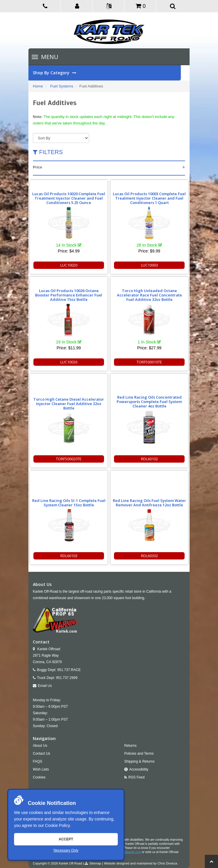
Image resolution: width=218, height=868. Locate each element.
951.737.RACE (69, 670)
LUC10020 (69, 265)
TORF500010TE (149, 362)
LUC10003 (149, 265)
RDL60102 (149, 459)
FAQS (38, 761)
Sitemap (95, 863)
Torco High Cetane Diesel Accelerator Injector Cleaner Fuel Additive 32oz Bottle (69, 404)
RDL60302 (149, 556)
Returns (130, 746)
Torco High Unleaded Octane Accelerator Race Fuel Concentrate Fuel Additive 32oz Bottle (149, 295)
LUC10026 (69, 362)
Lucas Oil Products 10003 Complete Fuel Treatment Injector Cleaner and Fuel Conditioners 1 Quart (149, 198)
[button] (77, 6)
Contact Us (41, 754)
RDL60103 (69, 556)
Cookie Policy (57, 825)
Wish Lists (41, 769)
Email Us (45, 686)
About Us (40, 746)
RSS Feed (136, 777)
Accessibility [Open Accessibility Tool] (139, 769)
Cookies (39, 777)
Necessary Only (66, 850)
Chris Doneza (167, 863)
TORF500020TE (69, 459)
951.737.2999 (67, 678)
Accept (66, 839)
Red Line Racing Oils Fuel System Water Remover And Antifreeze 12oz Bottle (149, 503)
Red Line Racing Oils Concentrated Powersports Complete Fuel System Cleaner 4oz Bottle (149, 402)
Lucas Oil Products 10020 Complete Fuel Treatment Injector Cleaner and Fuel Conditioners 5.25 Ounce (69, 198)
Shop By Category (107, 73)
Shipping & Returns (139, 761)
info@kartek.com (130, 852)
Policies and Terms (139, 754)
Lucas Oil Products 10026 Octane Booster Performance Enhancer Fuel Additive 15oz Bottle (69, 295)
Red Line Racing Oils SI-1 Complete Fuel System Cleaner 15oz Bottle (69, 503)
